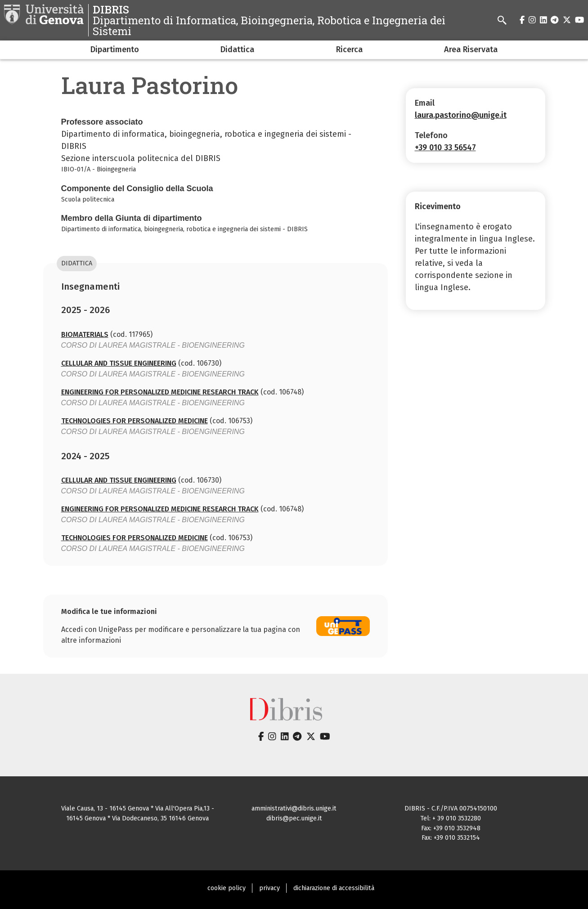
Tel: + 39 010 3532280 (451, 818)
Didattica (237, 49)
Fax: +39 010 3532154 (451, 838)
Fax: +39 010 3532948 (451, 828)
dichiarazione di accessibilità (334, 888)
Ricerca (349, 49)
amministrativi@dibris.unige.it (294, 808)
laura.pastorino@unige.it (461, 115)
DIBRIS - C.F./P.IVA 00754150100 (451, 808)
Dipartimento (115, 49)
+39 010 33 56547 (445, 148)
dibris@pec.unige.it (294, 818)
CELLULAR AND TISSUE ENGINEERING (119, 363)
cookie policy (227, 888)
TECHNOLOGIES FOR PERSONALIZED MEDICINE (135, 421)
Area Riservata (471, 49)
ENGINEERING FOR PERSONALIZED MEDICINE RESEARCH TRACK (160, 392)
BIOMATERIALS (85, 334)
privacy (269, 888)
